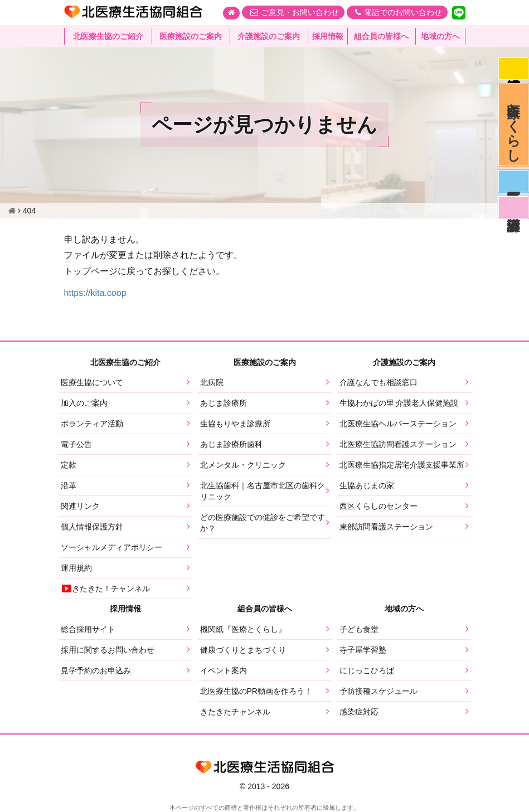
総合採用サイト (88, 629)
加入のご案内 (84, 403)
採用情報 (328, 36)
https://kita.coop (95, 293)
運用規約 (76, 568)
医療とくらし (514, 125)
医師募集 (513, 181)
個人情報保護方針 (92, 527)
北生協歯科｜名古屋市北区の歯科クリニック (263, 491)
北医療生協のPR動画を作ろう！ (256, 691)
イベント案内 (224, 670)
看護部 (513, 207)
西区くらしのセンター (378, 506)
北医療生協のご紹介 (108, 36)
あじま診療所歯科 (231, 444)
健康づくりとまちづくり (243, 650)
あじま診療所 (224, 403)
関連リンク (80, 506)
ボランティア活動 (92, 424)
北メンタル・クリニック (243, 465)
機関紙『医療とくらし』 (243, 629)
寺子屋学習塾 (363, 650)
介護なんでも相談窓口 (378, 382)
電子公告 (76, 444)
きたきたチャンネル (235, 712)
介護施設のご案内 (269, 36)
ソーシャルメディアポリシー (111, 547)
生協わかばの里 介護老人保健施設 (399, 403)
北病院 (212, 382)
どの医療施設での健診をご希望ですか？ (263, 523)
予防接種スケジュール (378, 691)
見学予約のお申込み (96, 670)
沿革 (69, 485)
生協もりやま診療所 (235, 424)
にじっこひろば (367, 670)
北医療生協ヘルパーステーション (398, 424)
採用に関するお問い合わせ (108, 650)
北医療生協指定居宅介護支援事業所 (402, 465)
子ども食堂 (359, 629)
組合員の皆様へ (381, 36)
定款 (69, 465)
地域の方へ (440, 36)
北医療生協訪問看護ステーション (398, 444)
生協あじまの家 (367, 485)
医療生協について (92, 382)
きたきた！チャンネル (105, 589)
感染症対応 (513, 69)
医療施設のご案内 (191, 36)
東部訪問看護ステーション (386, 527)
